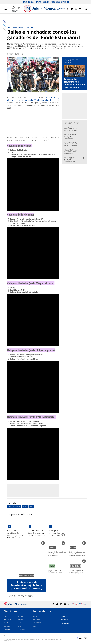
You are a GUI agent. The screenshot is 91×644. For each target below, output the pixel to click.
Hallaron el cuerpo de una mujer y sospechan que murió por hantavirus (70, 137)
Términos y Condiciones (10, 636)
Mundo (53, 2)
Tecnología (22, 629)
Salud (58, 2)
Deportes (38, 2)
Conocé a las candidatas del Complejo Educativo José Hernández (74, 83)
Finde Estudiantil (14, 506)
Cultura (63, 2)
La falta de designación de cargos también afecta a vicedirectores (57, 554)
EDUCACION (36, 617)
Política (24, 2)
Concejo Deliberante (76, 566)
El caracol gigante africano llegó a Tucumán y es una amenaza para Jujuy (70, 160)
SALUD (35, 626)
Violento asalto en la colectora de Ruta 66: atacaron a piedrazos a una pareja (71, 145)
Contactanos (65, 623)
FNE (68, 2)
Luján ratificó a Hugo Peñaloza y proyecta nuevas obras (55, 572)
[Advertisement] (33, 490)
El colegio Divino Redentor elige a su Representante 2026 (57, 533)
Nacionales (7, 620)
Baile (25, 506)
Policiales (46, 2)
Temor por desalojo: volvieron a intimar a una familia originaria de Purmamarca (70, 129)
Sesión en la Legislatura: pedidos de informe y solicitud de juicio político (77, 554)
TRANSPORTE (37, 620)
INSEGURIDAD (37, 623)
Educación (52, 548)
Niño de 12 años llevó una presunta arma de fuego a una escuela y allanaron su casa (71, 153)
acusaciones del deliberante (27, 575)
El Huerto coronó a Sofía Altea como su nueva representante (36, 533)
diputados (73, 548)
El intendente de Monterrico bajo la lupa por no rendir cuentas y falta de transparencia (27, 587)
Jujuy (6, 617)
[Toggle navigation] (6, 9)
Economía (31, 2)
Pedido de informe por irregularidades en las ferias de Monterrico (77, 572)
